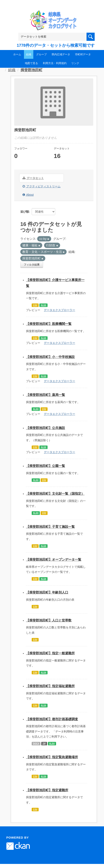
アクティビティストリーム (42, 186)
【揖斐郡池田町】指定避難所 (47, 790)
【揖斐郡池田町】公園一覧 (45, 466)
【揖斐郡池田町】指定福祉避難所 (50, 686)
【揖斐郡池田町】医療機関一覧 (49, 324)
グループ (41, 54)
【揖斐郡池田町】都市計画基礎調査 (52, 719)
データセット (33, 178)
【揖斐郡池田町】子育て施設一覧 (50, 527)
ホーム (17, 54)
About (28, 195)
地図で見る (31, 63)
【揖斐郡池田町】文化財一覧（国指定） (55, 494)
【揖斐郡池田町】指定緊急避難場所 (52, 757)
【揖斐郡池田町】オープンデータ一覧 (54, 560)
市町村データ (83, 54)
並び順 (25, 212)
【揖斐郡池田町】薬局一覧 (45, 395)
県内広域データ (61, 54)
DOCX (36, 744)
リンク (75, 63)
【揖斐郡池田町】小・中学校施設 (50, 357)
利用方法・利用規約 (55, 63)
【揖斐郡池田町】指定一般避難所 (50, 653)
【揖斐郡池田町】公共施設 (45, 428)
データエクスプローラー (60, 310)
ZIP (44, 744)
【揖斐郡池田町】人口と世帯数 (49, 620)
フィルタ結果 (32, 265)
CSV (35, 305)
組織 (29, 54)
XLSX (43, 305)
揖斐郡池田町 (31, 70)
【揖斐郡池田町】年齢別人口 (47, 592)
